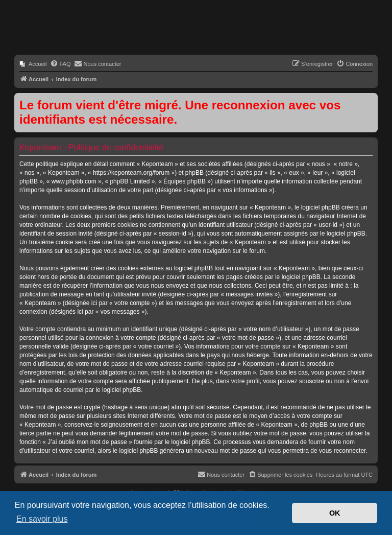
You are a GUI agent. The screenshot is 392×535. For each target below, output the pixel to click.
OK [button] (335, 513)
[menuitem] (33, 64)
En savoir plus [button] (42, 519)
